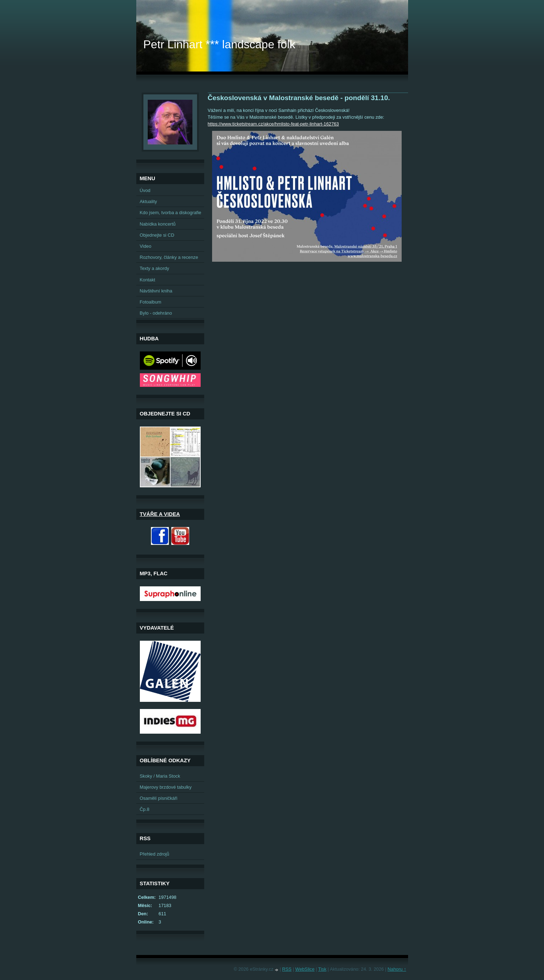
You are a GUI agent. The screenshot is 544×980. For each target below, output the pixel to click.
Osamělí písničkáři (159, 798)
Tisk (322, 969)
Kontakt (148, 280)
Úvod (145, 190)
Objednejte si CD (157, 235)
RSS (287, 969)
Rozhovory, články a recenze (169, 257)
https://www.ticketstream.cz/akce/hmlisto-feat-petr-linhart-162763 (273, 124)
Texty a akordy (155, 268)
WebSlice (305, 969)
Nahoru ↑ (397, 969)
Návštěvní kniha (156, 291)
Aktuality (148, 201)
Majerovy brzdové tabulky (166, 787)
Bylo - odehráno (156, 313)
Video (146, 246)
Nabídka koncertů (158, 224)
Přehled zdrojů (155, 854)
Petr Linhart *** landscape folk (219, 44)
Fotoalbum (151, 302)
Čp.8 (145, 809)
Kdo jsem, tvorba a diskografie (171, 213)
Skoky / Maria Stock (160, 776)
